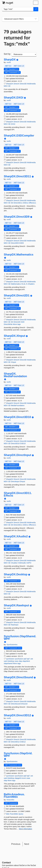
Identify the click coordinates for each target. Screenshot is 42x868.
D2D (23, 322)
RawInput (15, 625)
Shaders (31, 284)
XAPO (29, 563)
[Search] (36, 9)
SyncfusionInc (12, 645)
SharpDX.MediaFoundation (15, 375)
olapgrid (18, 778)
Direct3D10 (15, 443)
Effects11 (32, 203)
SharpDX (10, 60)
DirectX (17, 84)
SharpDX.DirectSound (18, 677)
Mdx (8, 814)
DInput (22, 481)
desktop (11, 661)
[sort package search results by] (24, 54)
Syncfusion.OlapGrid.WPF (18, 755)
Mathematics (16, 284)
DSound (24, 704)
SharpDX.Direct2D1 (17, 295)
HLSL (24, 284)
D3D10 (23, 443)
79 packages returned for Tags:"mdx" (18, 38)
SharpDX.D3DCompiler (19, 136)
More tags (17, 324)
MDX (6, 86)
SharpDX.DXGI (14, 98)
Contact (6, 863)
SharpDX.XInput (15, 336)
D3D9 (21, 243)
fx (27, 284)
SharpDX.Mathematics (19, 255)
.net (31, 659)
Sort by (7, 54)
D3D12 (23, 742)
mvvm (24, 778)
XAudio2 (14, 563)
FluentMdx (14, 814)
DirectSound (16, 704)
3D (9, 86)
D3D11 (26, 203)
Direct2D (17, 322)
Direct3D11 (18, 203)
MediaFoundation (18, 405)
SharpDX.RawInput (16, 605)
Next (27, 844)
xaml (6, 661)
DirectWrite (8, 324)
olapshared (8, 663)
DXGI (13, 124)
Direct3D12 (15, 742)
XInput (13, 362)
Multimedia (31, 84)
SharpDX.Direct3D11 (17, 176)
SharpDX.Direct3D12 (17, 715)
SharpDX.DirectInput (18, 455)
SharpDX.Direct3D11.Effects (18, 494)
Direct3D (23, 84)
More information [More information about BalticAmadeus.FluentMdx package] (26, 829)
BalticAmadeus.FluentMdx (14, 796)
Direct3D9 (15, 243)
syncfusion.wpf (21, 659)
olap (20, 661)
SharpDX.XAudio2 (16, 536)
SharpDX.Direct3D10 (17, 417)
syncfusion (10, 659)
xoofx (9, 62)
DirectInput (15, 481)
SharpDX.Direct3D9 (17, 217)
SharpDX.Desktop (16, 574)
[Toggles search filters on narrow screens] (36, 19)
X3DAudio (22, 563)
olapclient (26, 661)
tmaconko (10, 800)
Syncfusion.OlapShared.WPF (20, 638)
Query (21, 814)
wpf (28, 659)
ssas (16, 661)
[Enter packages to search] (18, 9)
